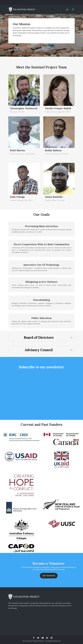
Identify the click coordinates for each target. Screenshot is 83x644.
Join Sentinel (49, 576)
